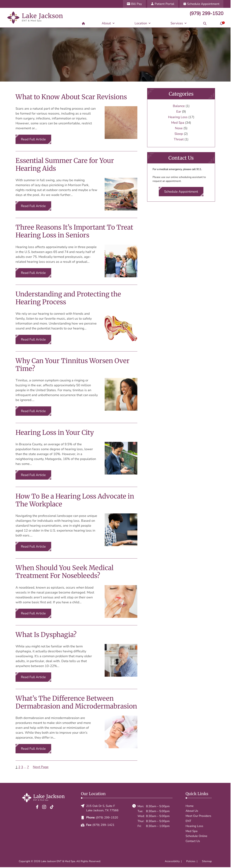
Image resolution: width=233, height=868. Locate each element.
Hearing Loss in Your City (55, 433)
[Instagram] (44, 807)
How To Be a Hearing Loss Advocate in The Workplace (75, 500)
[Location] (143, 23)
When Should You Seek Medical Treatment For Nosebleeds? (65, 572)
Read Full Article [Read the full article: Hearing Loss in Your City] (33, 475)
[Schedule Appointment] (201, 4)
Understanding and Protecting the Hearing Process (68, 298)
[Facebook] (37, 807)
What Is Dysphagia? (46, 635)
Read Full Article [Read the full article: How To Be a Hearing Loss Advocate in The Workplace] (33, 547)
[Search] (205, 23)
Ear (179, 112)
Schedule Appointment (181, 192)
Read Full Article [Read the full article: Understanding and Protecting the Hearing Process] (33, 339)
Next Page (41, 767)
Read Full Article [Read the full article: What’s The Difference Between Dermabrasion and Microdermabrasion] (33, 749)
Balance (179, 106)
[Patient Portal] (163, 4)
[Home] (83, 23)
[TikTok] (52, 807)
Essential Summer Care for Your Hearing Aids (65, 165)
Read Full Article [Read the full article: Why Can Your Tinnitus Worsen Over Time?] (33, 411)
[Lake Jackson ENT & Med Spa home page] (35, 18)
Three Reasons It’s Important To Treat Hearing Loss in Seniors (74, 231)
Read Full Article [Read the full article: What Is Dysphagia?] (33, 677)
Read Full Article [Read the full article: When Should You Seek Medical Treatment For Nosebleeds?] (33, 613)
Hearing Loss (178, 117)
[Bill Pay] (134, 4)
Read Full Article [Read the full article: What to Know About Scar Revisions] (33, 139)
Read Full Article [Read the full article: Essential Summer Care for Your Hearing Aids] (33, 206)
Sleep (179, 134)
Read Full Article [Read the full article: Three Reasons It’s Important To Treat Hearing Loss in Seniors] (33, 273)
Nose (179, 128)
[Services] (179, 23)
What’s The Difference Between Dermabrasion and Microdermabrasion (76, 702)
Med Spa (178, 123)
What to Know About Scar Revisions (71, 97)
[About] (108, 23)
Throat (179, 139)
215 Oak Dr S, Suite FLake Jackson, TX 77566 (100, 808)
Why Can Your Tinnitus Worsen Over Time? (73, 365)
